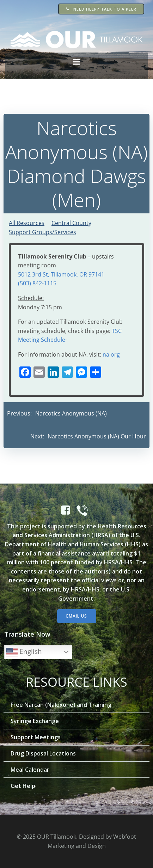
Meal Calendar (30, 770)
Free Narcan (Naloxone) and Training (61, 705)
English (24, 652)
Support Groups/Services (42, 232)
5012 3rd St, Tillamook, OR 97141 (61, 274)
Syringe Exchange (35, 721)
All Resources (27, 223)
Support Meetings (36, 737)
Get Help (23, 786)
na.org (111, 354)
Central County (71, 223)
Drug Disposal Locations (43, 753)
